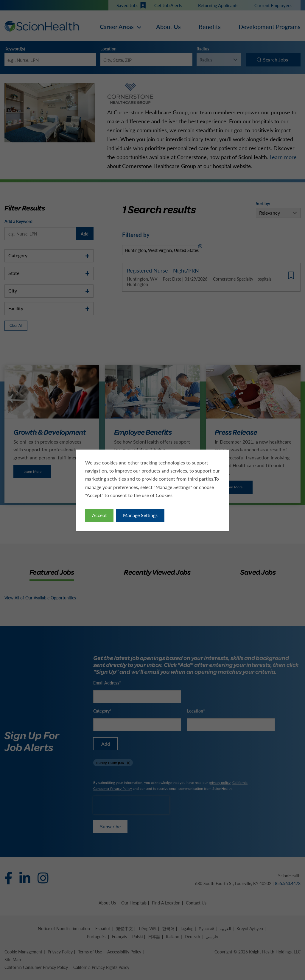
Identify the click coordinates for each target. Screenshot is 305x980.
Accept (99, 515)
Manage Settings (140, 515)
